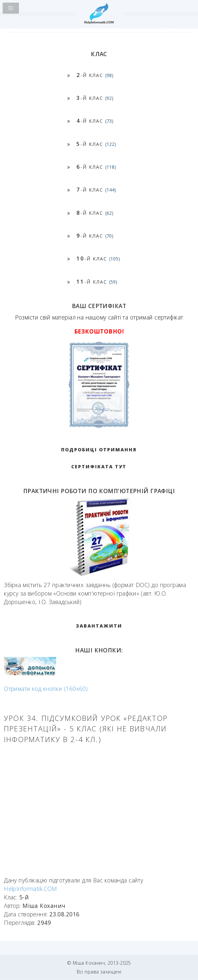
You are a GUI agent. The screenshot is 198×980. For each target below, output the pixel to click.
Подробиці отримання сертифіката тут (99, 458)
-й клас (95, 75)
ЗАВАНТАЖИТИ (99, 626)
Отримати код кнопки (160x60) (46, 689)
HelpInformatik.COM (31, 889)
